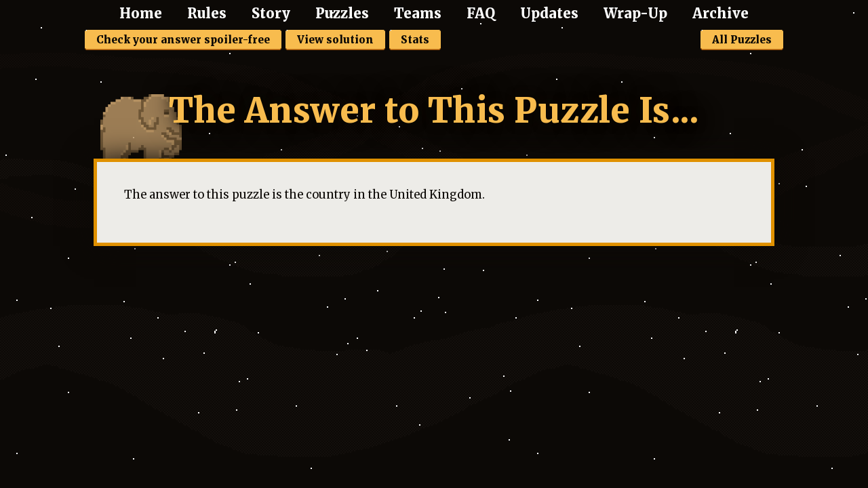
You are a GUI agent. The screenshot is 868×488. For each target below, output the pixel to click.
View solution (335, 40)
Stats (415, 40)
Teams (418, 13)
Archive (721, 13)
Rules (207, 13)
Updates (549, 13)
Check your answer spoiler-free (183, 40)
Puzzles (342, 13)
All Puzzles (742, 40)
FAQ (481, 13)
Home (141, 13)
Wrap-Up (635, 13)
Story (271, 13)
